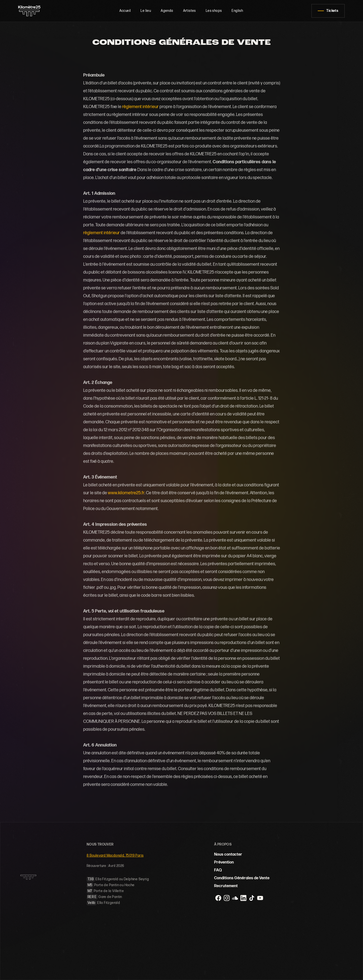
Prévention (224, 862)
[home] (35, 11)
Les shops (214, 11)
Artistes (189, 11)
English (237, 11)
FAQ (218, 870)
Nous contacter (228, 855)
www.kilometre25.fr (126, 493)
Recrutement (226, 886)
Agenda (167, 11)
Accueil (125, 11)
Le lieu (146, 11)
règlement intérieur (140, 107)
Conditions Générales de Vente (242, 878)
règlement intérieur (102, 233)
